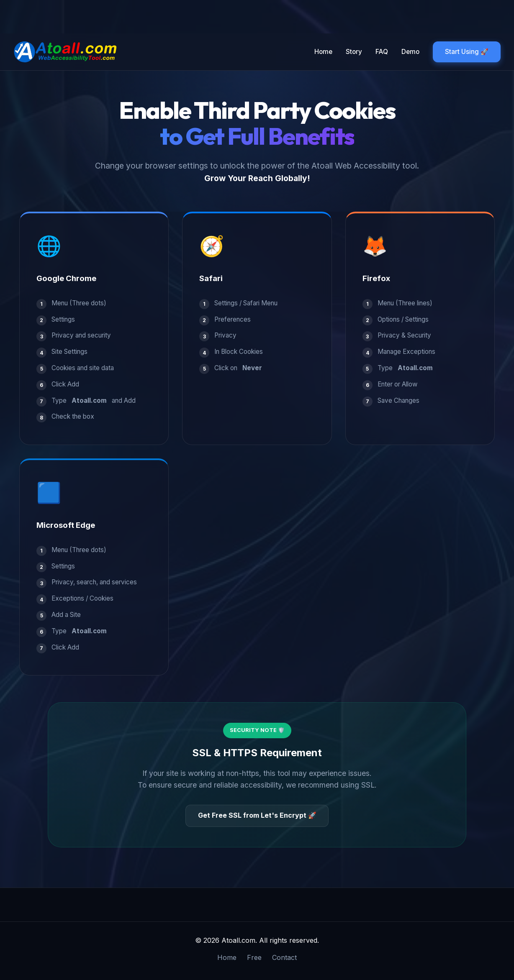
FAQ (382, 52)
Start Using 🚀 (467, 52)
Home (323, 52)
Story (354, 52)
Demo (410, 52)
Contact (284, 957)
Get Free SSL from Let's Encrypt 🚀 (257, 815)
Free (254, 957)
